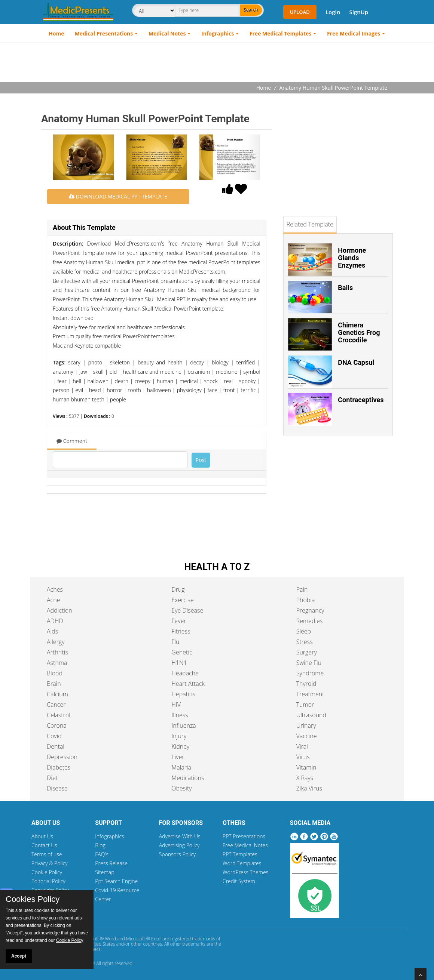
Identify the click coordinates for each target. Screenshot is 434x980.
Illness (180, 715)
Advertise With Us (180, 836)
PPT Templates (240, 854)
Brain (54, 684)
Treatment (310, 694)
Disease (57, 788)
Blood (55, 673)
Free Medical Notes (245, 845)
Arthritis (57, 652)
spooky (247, 381)
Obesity (181, 788)
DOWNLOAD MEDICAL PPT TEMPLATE (118, 196)
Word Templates (242, 863)
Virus (303, 757)
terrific (248, 390)
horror (115, 390)
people (118, 399)
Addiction (59, 610)
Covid (54, 736)
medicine (227, 372)
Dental (56, 746)
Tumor (305, 705)
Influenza (184, 725)
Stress (305, 642)
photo (95, 362)
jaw (83, 372)
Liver (178, 757)
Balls (345, 288)
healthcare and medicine (152, 372)
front (229, 390)
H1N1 (179, 663)
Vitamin (306, 767)
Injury (179, 736)
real (229, 381)
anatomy (63, 372)
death (122, 381)
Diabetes (59, 767)
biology (220, 362)
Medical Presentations (104, 33)
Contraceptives (361, 400)
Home (56, 33)
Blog (100, 845)
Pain (302, 589)
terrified (246, 362)
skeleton (120, 362)
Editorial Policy (48, 881)
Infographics (218, 33)
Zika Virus (309, 788)
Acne (53, 600)
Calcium (57, 694)
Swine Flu (309, 663)
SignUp (359, 12)
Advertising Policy (179, 845)
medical (189, 381)
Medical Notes (167, 33)
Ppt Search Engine (116, 881)
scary (74, 362)
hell (77, 381)
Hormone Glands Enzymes (352, 258)
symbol (252, 372)
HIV (176, 705)
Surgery (307, 652)
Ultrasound (311, 715)
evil (79, 390)
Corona (57, 725)
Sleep (304, 631)
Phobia (306, 600)
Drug (178, 589)
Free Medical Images (354, 33)
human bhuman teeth (79, 399)
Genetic (182, 652)
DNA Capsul (356, 362)
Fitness (181, 631)
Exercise (182, 600)
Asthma (57, 663)
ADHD (55, 621)
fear (62, 381)
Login (333, 12)
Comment (72, 441)
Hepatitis (183, 694)
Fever (179, 621)
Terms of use (47, 854)
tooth (135, 390)
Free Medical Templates (280, 33)
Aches (55, 589)
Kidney (180, 746)
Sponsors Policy (178, 854)
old (113, 372)
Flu (175, 642)
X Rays (305, 778)
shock (211, 381)
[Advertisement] (217, 64)
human (165, 381)
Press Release (111, 863)
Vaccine (307, 736)
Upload (300, 12)
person (61, 390)
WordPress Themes (245, 872)
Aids (52, 631)
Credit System (239, 881)
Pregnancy (310, 610)
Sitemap (105, 872)
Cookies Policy (33, 899)
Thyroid (306, 684)
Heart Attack (188, 684)
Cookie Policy (47, 872)
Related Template (310, 224)
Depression (62, 757)
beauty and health (160, 362)
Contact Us (44, 845)
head (95, 390)
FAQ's (102, 854)
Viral (302, 746)
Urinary (306, 725)
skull (98, 372)
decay (197, 362)
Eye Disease (187, 610)
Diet (52, 778)
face (213, 390)
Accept (19, 956)
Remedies (310, 621)
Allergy (56, 642)
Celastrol (59, 715)
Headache (185, 673)
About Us (42, 836)
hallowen (98, 381)
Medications (188, 778)
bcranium (199, 372)
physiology (189, 390)
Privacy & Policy (50, 863)
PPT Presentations (244, 836)
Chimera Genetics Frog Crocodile (359, 332)
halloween (159, 390)
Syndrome (310, 673)
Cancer (56, 705)
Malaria (181, 767)
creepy (143, 381)
